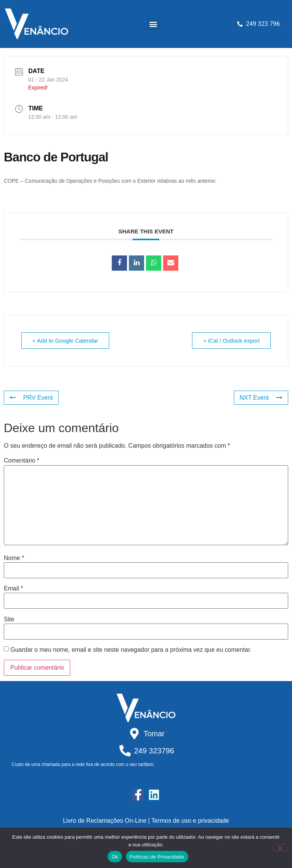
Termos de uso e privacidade (190, 821)
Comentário (21, 461)
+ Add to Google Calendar (65, 341)
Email (13, 589)
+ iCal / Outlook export (231, 341)
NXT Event (261, 398)
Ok (115, 857)
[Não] (280, 847)
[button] (153, 24)
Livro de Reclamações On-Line (105, 821)
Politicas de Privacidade (157, 857)
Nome (14, 558)
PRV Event (31, 398)
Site (9, 619)
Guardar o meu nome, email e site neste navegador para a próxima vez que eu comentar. (131, 650)
